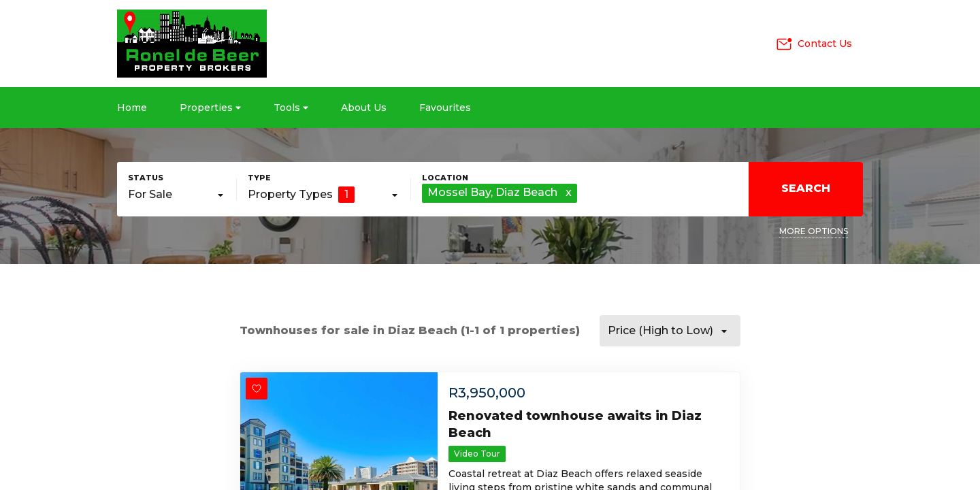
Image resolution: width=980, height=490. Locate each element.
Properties (210, 108)
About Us (364, 108)
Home (132, 108)
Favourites (445, 108)
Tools (291, 108)
